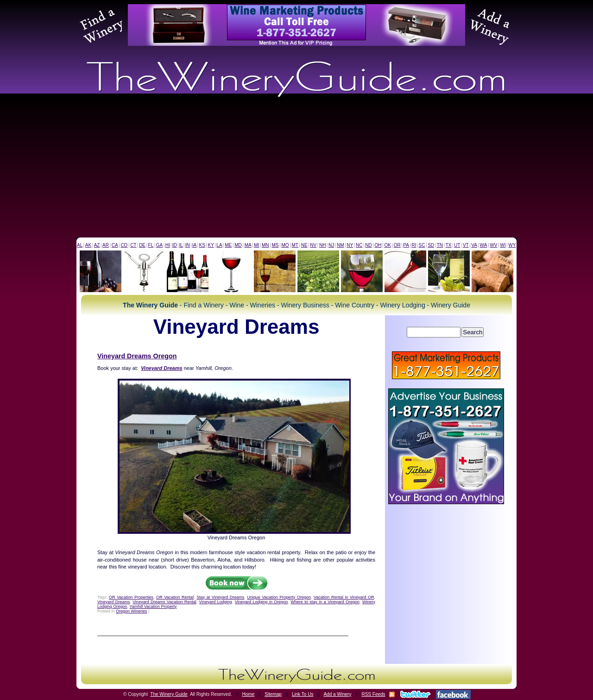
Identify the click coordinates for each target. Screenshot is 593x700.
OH (378, 245)
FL (151, 245)
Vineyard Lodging (216, 602)
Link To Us (303, 694)
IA (194, 245)
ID (175, 245)
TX (449, 245)
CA (115, 245)
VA (474, 245)
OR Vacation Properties (131, 597)
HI (168, 245)
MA (248, 245)
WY (512, 245)
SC (422, 245)
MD (238, 245)
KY (211, 245)
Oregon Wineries (132, 611)
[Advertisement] (296, 168)
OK (387, 245)
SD (431, 245)
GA (159, 245)
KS (202, 245)
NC (359, 245)
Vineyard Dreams (114, 602)
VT (466, 245)
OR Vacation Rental (175, 597)
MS (275, 245)
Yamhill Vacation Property (153, 606)
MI (256, 245)
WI (503, 245)
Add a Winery (337, 694)
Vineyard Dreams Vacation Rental (164, 602)
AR (106, 245)
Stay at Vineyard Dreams (220, 597)
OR (397, 245)
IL (181, 245)
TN (440, 245)
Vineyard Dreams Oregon (137, 356)
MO (285, 245)
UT (457, 245)
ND (368, 245)
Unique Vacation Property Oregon (279, 597)
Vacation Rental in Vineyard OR (344, 597)
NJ (331, 245)
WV (493, 245)
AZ (97, 245)
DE (142, 245)
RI (414, 245)
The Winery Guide (169, 694)
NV (313, 245)
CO (124, 245)
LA (219, 245)
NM (341, 245)
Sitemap (273, 694)
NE (304, 245)
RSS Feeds (373, 694)
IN (188, 245)
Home (249, 694)
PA (406, 245)
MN (265, 245)
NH (322, 245)
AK (88, 245)
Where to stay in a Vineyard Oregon (325, 602)
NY (350, 245)
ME (228, 245)
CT (133, 245)
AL (80, 245)
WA (484, 245)
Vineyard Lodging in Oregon (262, 602)
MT (295, 245)
